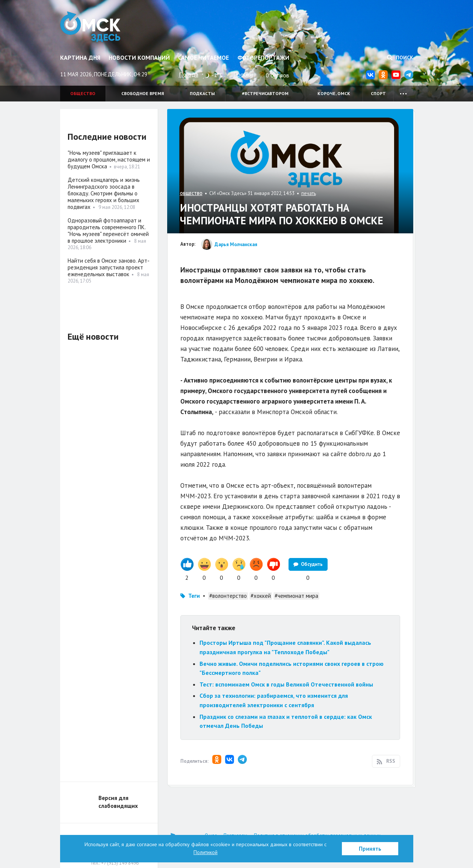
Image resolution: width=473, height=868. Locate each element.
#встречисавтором (265, 93)
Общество (83, 93)
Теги (194, 596)
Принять (370, 849)
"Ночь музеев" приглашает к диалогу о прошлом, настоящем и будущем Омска (109, 160)
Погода (189, 74)
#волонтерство (228, 596)
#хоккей (261, 596)
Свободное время (143, 93)
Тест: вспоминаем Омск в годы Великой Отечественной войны (286, 684)
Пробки (243, 74)
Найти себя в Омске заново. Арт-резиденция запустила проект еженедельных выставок (109, 267)
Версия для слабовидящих (118, 802)
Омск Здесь (91, 27)
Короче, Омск (334, 93)
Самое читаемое (203, 57)
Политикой (206, 852)
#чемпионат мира (296, 596)
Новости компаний (139, 57)
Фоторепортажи (263, 57)
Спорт (378, 93)
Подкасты (202, 93)
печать (309, 193)
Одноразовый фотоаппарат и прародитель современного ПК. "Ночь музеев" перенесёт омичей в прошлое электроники (108, 231)
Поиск (400, 57)
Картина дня (80, 57)
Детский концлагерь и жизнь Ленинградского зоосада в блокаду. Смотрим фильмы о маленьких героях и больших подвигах (104, 193)
